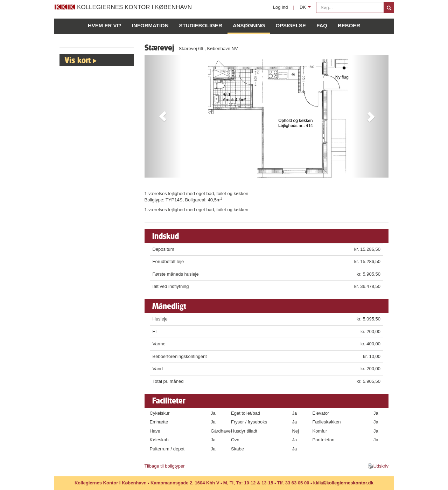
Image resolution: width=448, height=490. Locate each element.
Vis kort (78, 60)
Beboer (349, 25)
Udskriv (381, 466)
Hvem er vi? (105, 25)
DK (306, 9)
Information (150, 25)
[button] (163, 116)
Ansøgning (249, 25)
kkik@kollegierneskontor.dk (343, 483)
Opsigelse (291, 25)
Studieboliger (201, 25)
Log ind (281, 7)
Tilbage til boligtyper (165, 466)
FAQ (322, 25)
